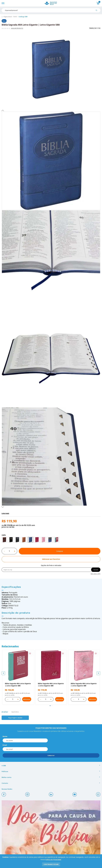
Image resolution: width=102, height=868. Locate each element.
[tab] (50, 706)
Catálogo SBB (23, 17)
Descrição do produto (16, 613)
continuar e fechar (51, 864)
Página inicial (8, 17)
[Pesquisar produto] (97, 11)
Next (3, 507)
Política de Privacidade (53, 859)
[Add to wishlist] (51, 559)
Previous (3, 110)
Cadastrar (51, 755)
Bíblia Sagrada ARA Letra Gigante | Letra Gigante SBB (18, 685)
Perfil (15, 17)
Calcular (96, 570)
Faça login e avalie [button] (15, 718)
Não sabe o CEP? (96, 574)
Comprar (60, 551)
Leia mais (5, 513)
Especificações (11, 587)
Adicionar (27, 699)
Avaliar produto (17, 28)
